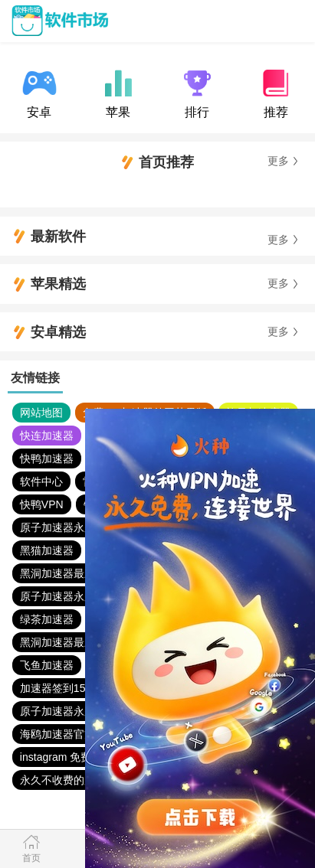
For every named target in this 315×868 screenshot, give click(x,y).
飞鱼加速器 (47, 665)
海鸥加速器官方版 (63, 734)
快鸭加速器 (47, 458)
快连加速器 (47, 436)
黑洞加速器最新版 (63, 573)
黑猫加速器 (47, 550)
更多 (278, 161)
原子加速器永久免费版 (74, 527)
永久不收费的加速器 (68, 780)
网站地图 (41, 413)
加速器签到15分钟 (64, 688)
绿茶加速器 (47, 619)
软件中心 (41, 481)
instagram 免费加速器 (72, 757)
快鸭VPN (42, 504)
